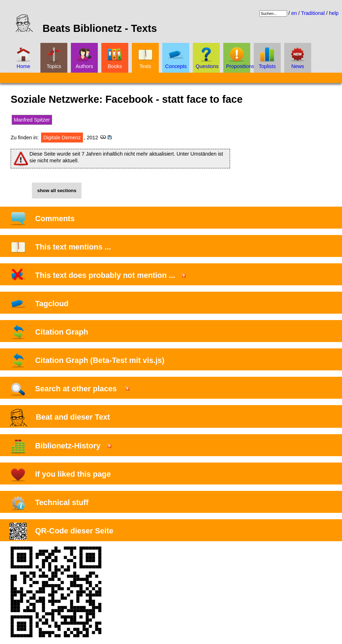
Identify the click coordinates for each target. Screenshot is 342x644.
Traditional (313, 13)
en (294, 13)
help (334, 13)
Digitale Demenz (62, 138)
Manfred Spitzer (32, 120)
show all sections (57, 191)
